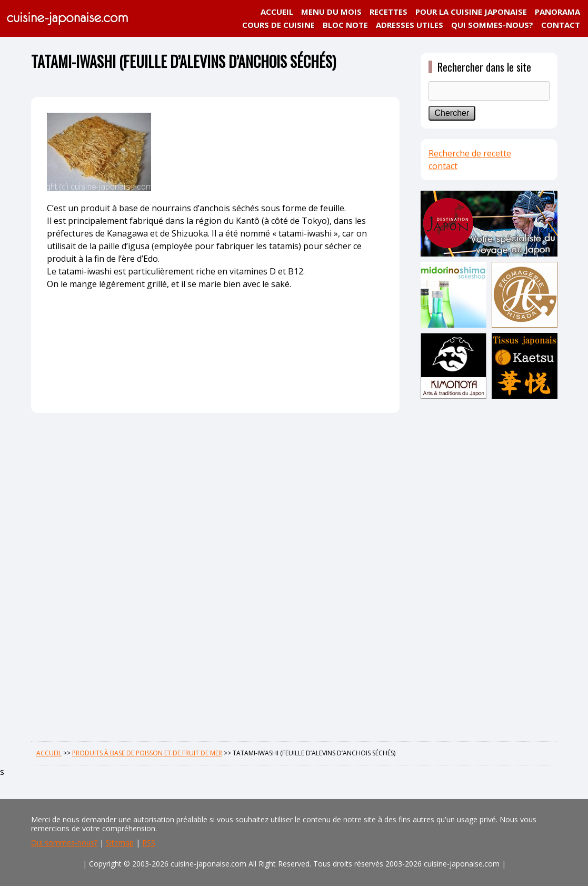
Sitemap (120, 843)
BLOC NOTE (345, 25)
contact (443, 166)
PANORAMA (557, 12)
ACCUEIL (277, 12)
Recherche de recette (470, 153)
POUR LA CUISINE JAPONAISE (471, 12)
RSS (149, 843)
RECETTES (388, 12)
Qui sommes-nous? (64, 843)
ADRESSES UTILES (410, 25)
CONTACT (561, 25)
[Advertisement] (489, 567)
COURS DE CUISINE (278, 25)
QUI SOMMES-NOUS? (492, 25)
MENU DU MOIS (331, 12)
